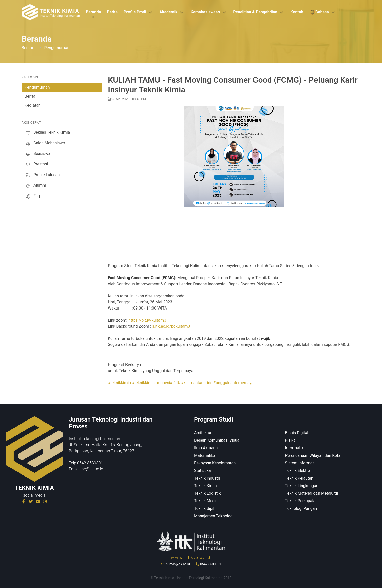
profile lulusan (42, 176)
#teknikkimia (119, 383)
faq (32, 197)
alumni (35, 186)
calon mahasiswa (45, 144)
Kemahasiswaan (205, 12)
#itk (177, 383)
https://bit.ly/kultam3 (147, 320)
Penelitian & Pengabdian (255, 12)
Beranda (93, 12)
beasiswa (38, 154)
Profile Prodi (135, 12)
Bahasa (319, 12)
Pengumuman (37, 87)
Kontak (297, 12)
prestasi (36, 165)
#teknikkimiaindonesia (152, 383)
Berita (112, 12)
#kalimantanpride (197, 383)
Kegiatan (33, 105)
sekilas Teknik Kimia (47, 133)
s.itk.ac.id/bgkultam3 (171, 326)
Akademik (168, 12)
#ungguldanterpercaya (234, 383)
